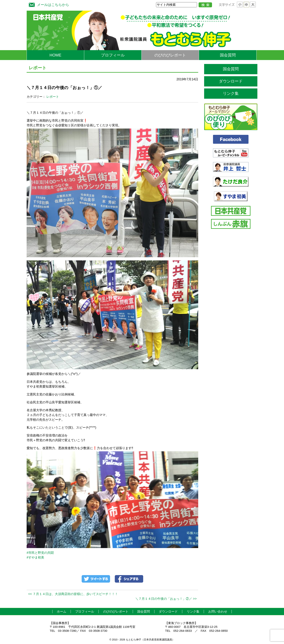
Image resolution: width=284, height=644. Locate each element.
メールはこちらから (48, 4)
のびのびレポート (170, 55)
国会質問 (228, 55)
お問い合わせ (218, 612)
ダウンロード (231, 81)
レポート (53, 97)
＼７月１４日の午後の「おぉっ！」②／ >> (166, 599)
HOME (55, 55)
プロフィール (113, 55)
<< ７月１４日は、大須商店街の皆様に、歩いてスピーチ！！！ (73, 594)
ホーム (62, 612)
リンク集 (231, 93)
